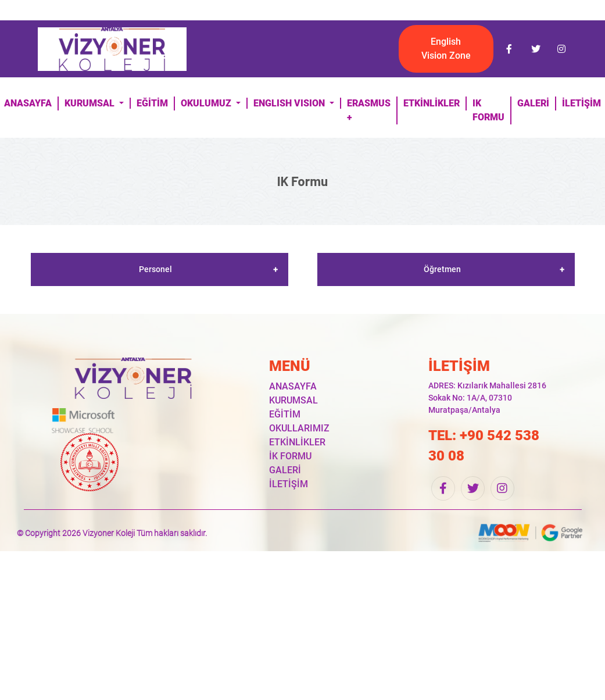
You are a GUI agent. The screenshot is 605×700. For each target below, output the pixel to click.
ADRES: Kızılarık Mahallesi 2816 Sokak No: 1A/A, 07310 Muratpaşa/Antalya (487, 398)
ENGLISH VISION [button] (290, 103)
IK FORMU (488, 110)
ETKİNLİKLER (432, 103)
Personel (155, 269)
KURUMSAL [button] (91, 103)
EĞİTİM (152, 103)
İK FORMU (290, 456)
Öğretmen (442, 269)
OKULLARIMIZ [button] (299, 428)
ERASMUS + (369, 110)
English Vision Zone (446, 49)
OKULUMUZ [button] (207, 103)
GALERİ (533, 103)
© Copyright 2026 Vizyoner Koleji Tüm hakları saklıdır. (112, 533)
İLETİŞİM (289, 484)
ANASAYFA (293, 386)
